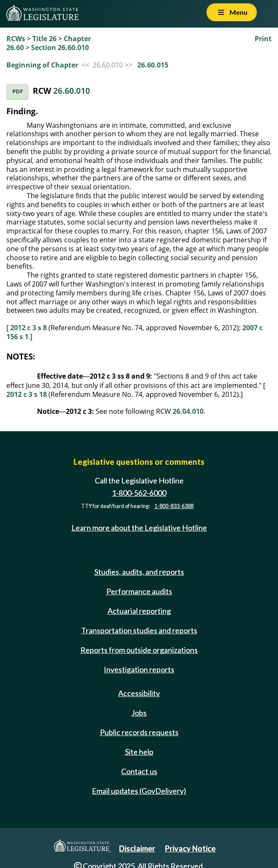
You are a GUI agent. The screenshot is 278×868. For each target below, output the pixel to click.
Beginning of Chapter (42, 65)
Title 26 (44, 39)
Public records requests (139, 732)
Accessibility (139, 693)
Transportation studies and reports (139, 630)
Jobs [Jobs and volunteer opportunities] (139, 713)
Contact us (139, 771)
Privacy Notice (190, 848)
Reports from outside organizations (139, 650)
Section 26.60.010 (60, 48)
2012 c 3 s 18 (27, 394)
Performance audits (139, 591)
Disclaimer (137, 848)
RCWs (16, 39)
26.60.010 (72, 91)
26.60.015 (153, 65)
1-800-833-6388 (174, 506)
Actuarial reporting (139, 611)
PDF (18, 91)
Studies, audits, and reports (139, 572)
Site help (139, 752)
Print (263, 39)
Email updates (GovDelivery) (139, 791)
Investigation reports (139, 669)
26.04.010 (188, 411)
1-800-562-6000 (139, 493)
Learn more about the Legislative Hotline (139, 528)
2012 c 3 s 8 (28, 328)
